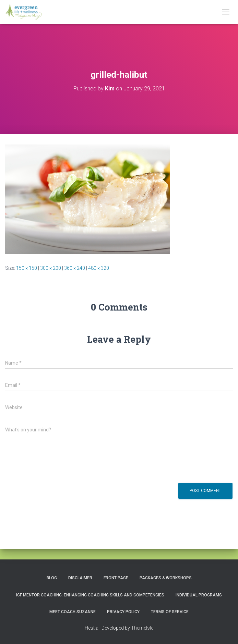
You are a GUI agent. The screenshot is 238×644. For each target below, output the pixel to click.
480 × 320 (99, 268)
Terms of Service (170, 612)
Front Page (116, 578)
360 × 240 (75, 268)
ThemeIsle (142, 628)
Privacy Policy (123, 612)
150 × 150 (27, 268)
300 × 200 (51, 268)
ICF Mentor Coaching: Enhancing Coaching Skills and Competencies (90, 595)
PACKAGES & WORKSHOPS (166, 578)
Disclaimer (80, 578)
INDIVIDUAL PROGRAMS (199, 595)
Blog (52, 578)
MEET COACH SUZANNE (73, 612)
